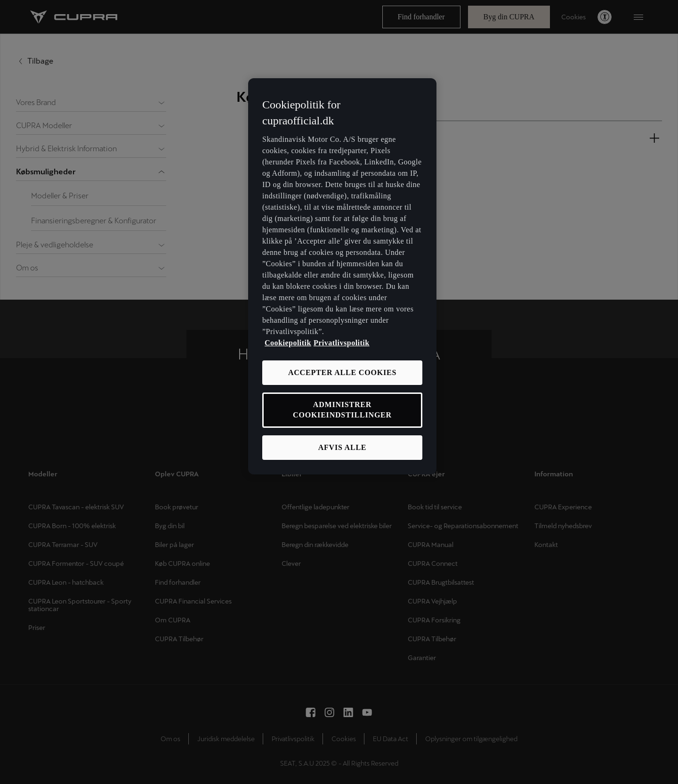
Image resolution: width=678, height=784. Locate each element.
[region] (342, 276)
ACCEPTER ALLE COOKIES (342, 372)
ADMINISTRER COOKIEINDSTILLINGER (342, 410)
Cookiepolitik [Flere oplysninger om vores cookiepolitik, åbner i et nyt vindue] (288, 343)
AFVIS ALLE (343, 447)
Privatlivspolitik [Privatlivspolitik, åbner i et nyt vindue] (342, 343)
